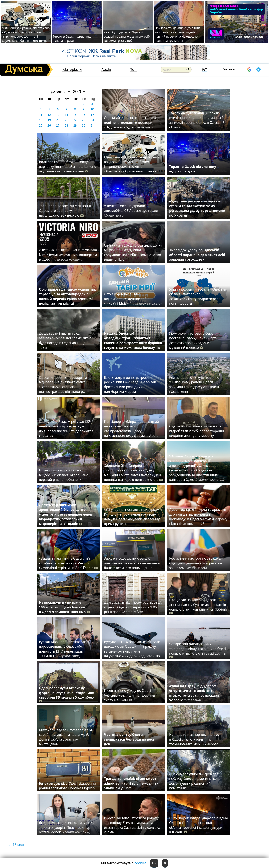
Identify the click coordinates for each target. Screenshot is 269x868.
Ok (154, 863)
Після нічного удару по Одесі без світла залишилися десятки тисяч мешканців (130, 695)
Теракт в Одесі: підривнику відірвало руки (72, 39)
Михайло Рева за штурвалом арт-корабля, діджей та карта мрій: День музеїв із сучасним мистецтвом (66, 737)
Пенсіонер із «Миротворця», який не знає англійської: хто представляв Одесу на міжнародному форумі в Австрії (132, 429)
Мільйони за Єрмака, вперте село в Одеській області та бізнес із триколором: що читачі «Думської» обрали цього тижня (26, 34)
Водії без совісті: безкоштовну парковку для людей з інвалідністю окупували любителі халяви (68, 166)
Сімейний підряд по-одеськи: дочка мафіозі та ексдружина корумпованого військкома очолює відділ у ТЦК (133, 252)
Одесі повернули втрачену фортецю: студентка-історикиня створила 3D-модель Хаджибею (67, 694)
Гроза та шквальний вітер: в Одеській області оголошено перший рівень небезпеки (64, 475)
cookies (140, 863)
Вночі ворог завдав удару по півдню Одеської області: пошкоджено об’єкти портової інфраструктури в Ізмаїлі (199, 825)
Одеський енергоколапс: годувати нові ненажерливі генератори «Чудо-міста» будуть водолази (132, 122)
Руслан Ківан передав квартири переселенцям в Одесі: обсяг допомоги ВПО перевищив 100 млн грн (65, 649)
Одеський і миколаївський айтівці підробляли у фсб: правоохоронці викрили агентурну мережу (197, 431)
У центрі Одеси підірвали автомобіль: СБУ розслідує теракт (131, 211)
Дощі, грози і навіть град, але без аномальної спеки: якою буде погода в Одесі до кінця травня (65, 340)
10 (92, 109)
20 (58, 120)
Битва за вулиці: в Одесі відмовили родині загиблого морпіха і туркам (67, 786)
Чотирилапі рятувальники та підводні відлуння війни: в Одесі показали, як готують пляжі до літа (198, 650)
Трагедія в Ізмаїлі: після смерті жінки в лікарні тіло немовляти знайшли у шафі (131, 783)
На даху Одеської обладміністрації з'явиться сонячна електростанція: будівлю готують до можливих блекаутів (133, 340)
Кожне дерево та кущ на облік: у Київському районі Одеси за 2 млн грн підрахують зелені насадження (194, 384)
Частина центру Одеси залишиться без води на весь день (129, 739)
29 (75, 125)
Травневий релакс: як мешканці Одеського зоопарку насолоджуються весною (65, 211)
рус (205, 69)
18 (41, 120)
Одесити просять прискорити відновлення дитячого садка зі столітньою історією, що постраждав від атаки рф (63, 384)
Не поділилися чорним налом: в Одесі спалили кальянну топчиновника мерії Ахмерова (194, 739)
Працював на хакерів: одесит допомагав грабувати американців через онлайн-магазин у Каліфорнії (198, 606)
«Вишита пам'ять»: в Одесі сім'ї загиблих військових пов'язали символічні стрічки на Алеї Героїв (68, 563)
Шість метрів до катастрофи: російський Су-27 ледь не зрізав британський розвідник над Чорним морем (130, 384)
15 (75, 115)
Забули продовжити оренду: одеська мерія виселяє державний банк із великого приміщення (132, 563)
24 (92, 120)
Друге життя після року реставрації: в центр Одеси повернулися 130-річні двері (133, 607)
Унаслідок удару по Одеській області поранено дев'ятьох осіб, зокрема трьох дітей (127, 36)
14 (66, 115)
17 (92, 115)
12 (49, 115)
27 (58, 125)
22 (75, 120)
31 (92, 125)
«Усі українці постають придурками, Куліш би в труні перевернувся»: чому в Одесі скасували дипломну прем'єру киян (133, 517)
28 (66, 125)
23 (84, 120)
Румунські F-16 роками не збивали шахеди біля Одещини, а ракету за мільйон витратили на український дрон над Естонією (132, 649)
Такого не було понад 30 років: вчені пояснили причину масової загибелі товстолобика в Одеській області (197, 120)
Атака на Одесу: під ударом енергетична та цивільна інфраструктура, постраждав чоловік (194, 693)
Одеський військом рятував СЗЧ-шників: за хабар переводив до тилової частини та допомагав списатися (66, 429)
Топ (134, 70)
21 (66, 120)
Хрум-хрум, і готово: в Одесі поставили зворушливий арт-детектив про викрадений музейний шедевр (193, 340)
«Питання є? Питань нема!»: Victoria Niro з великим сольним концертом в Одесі (68, 255)
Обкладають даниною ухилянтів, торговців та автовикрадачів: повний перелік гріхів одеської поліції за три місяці (178, 34)
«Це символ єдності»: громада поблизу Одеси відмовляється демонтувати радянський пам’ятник (194, 781)
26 (49, 125)
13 (58, 115)
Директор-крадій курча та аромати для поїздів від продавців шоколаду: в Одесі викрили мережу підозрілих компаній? (198, 517)
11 (41, 115)
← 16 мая (16, 845)
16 (84, 115)
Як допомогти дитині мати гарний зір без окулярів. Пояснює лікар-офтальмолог (67, 827)
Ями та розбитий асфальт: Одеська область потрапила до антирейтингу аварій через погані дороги (198, 296)
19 (49, 120)
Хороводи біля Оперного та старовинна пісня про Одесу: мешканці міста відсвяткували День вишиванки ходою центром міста (133, 473)
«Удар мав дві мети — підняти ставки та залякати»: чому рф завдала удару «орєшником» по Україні (197, 208)
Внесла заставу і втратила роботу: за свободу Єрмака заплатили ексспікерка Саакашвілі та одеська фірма (132, 825)
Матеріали (72, 70)
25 (41, 125)
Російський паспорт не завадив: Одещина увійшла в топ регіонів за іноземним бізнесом (196, 563)
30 (84, 125)
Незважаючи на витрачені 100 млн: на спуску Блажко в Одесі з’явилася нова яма (64, 607)
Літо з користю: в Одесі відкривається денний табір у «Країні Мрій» (133, 299)
